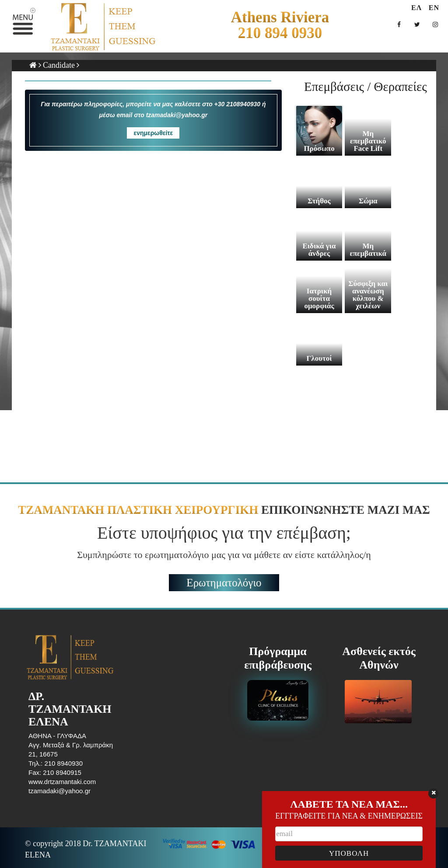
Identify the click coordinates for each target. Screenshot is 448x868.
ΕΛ (416, 8)
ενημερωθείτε (153, 133)
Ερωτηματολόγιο (224, 583)
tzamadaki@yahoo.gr (59, 791)
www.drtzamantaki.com (62, 782)
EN (434, 8)
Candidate (59, 65)
